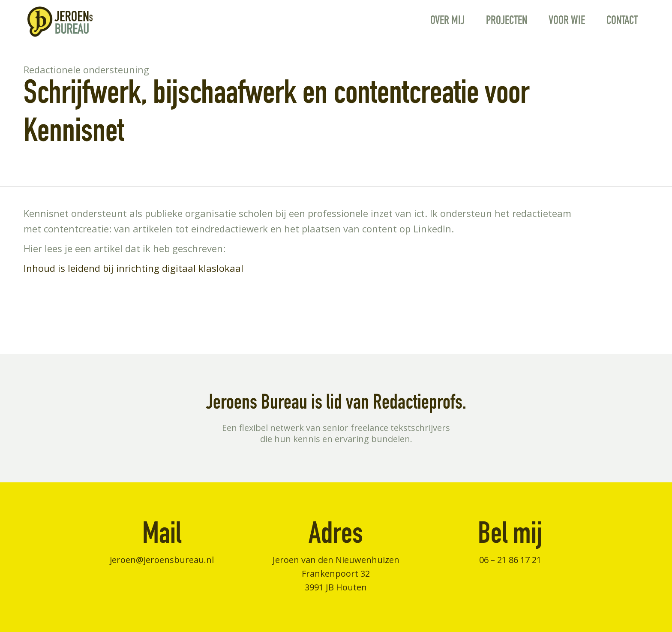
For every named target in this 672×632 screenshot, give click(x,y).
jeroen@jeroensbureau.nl (162, 560)
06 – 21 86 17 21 (510, 560)
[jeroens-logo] (60, 21)
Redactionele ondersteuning (86, 69)
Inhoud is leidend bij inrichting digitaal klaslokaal (133, 268)
